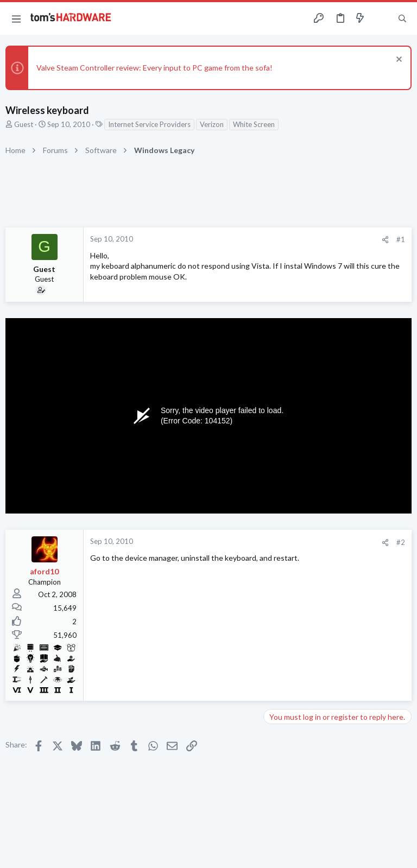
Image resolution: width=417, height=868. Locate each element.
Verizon (212, 124)
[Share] (385, 240)
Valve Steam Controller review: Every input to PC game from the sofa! (154, 68)
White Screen (254, 124)
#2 (401, 542)
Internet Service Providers (149, 124)
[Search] (402, 19)
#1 (401, 239)
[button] (16, 18)
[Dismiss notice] (398, 61)
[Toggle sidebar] (381, 18)
